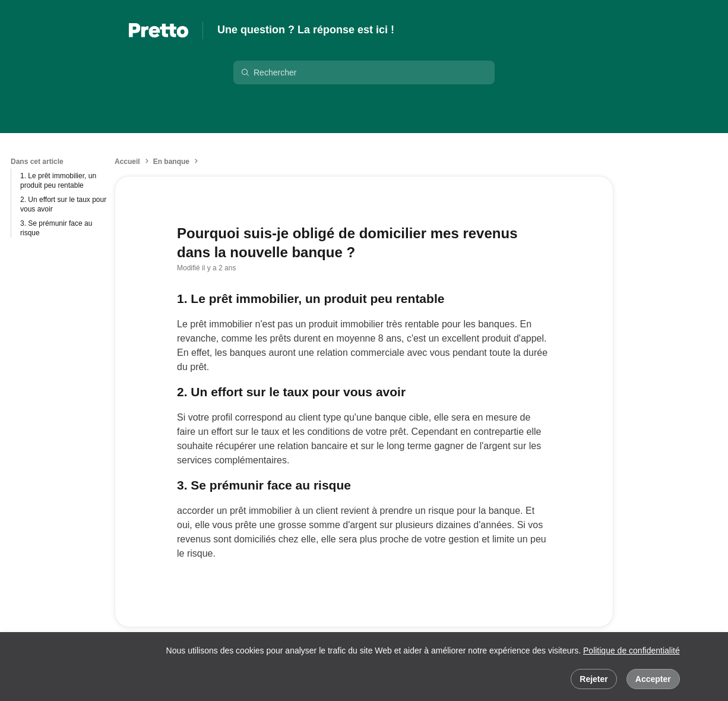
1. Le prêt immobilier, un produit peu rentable (58, 181)
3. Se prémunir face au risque (56, 228)
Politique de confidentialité (632, 651)
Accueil (127, 162)
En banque (171, 162)
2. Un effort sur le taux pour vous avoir (63, 204)
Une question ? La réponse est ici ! (306, 30)
